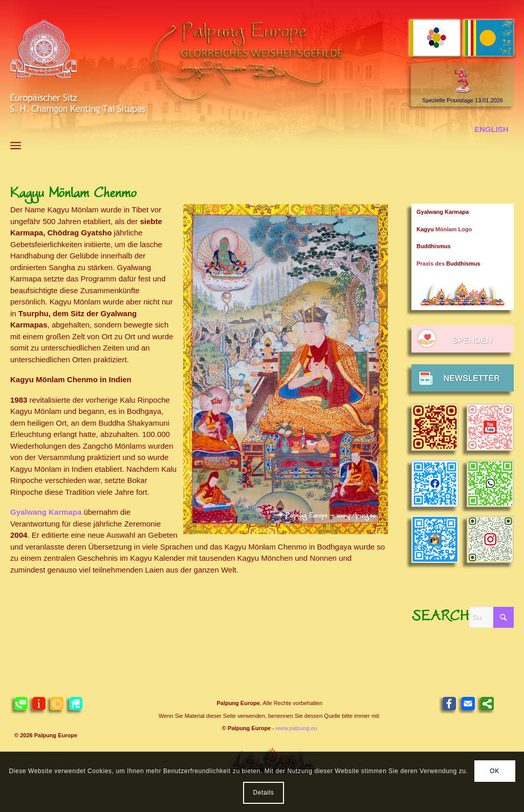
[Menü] (16, 146)
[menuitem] (16, 146)
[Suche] (492, 617)
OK (495, 771)
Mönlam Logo (444, 229)
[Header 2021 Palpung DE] (262, 77)
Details (264, 793)
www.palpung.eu (297, 728)
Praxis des (449, 264)
